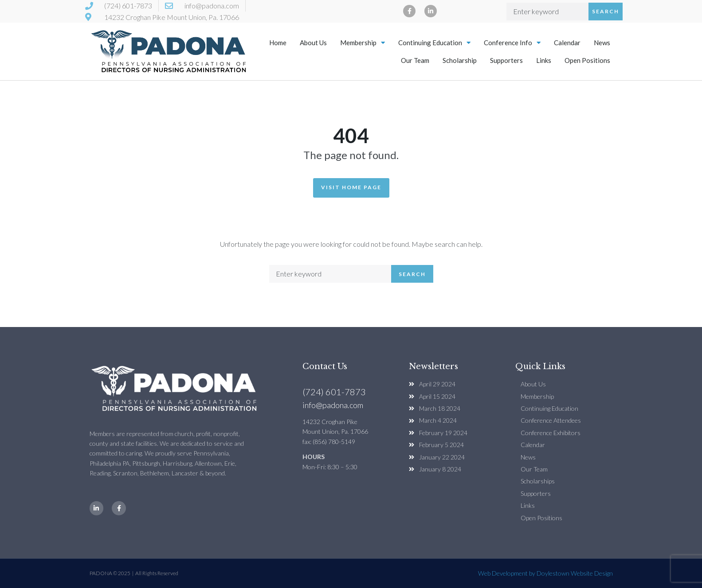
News (602, 43)
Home (278, 43)
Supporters (506, 60)
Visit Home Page (351, 187)
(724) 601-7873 (334, 392)
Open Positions (587, 60)
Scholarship (460, 60)
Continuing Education (434, 43)
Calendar (567, 43)
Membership (363, 43)
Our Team (415, 60)
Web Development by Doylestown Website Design (545, 573)
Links (544, 60)
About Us (313, 43)
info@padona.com (333, 405)
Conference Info (512, 43)
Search (606, 11)
